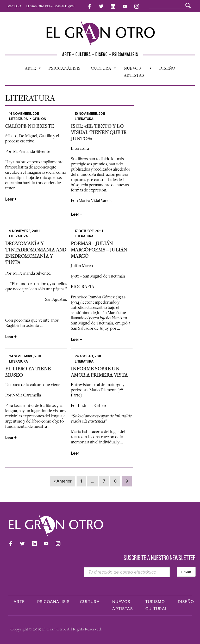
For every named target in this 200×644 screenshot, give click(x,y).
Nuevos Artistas (135, 72)
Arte (30, 69)
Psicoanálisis (64, 68)
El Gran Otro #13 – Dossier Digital (50, 6)
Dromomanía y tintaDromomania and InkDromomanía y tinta (36, 253)
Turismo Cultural (156, 605)
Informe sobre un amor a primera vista (99, 372)
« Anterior (63, 481)
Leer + (11, 199)
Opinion (39, 119)
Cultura (101, 69)
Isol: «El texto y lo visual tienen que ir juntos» (99, 132)
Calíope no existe (30, 126)
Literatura (18, 119)
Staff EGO (14, 6)
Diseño (167, 68)
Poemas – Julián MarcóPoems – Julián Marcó (99, 250)
